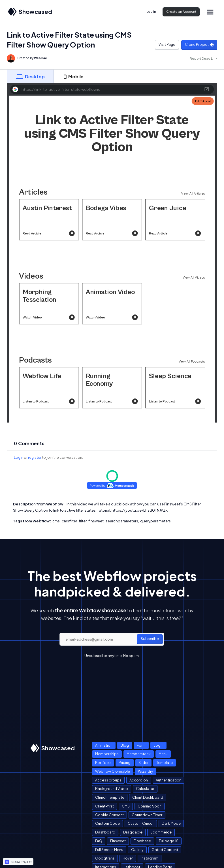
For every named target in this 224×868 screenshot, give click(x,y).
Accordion (139, 780)
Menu (163, 754)
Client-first (104, 806)
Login (19, 457)
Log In (151, 11)
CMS (126, 806)
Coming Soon (150, 806)
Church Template (110, 797)
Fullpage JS (169, 841)
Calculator (145, 789)
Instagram (150, 858)
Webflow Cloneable (113, 771)
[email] (112, 639)
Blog (125, 745)
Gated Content (165, 850)
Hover (128, 858)
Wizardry (146, 771)
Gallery (137, 850)
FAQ (99, 841)
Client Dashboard (148, 797)
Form (141, 745)
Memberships (107, 754)
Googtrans (105, 858)
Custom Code (107, 823)
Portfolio (103, 763)
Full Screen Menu (109, 850)
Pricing (125, 763)
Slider (143, 763)
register (35, 457)
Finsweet (118, 841)
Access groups (108, 780)
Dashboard (105, 832)
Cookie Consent (109, 815)
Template (165, 763)
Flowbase (142, 841)
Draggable (133, 832)
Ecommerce (161, 832)
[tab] (30, 76)
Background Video (112, 789)
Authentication (168, 780)
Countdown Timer (147, 815)
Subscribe (150, 639)
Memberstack (139, 754)
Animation (104, 745)
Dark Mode (171, 823)
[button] (210, 12)
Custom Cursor (141, 823)
